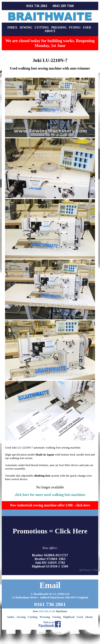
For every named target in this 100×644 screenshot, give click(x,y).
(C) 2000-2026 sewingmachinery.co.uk (50, 638)
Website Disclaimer (50, 632)
